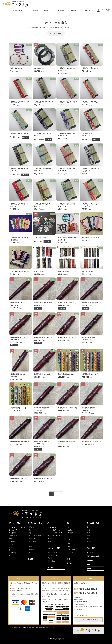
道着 (89, 530)
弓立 (30, 552)
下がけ (50, 558)
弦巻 (69, 540)
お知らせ (36, 10)
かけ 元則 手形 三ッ (54, 552)
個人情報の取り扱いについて (48, 627)
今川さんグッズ (14, 541)
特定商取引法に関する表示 (30, 627)
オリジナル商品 (14, 523)
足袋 (89, 533)
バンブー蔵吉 (32, 541)
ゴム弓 (31, 547)
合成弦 (70, 530)
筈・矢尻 (51, 568)
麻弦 (69, 527)
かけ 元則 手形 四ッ (54, 555)
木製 (69, 544)
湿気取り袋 (12, 553)
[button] (103, 10)
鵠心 (30, 533)
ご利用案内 (73, 10)
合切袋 (11, 539)
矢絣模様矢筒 (13, 536)
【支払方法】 (29, 594)
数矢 (49, 541)
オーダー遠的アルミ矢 (55, 530)
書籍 (88, 565)
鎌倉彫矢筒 (12, 533)
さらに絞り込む (56, 33)
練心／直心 (32, 527)
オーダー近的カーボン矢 (55, 533)
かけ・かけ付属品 (54, 548)
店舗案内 (61, 10)
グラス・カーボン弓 (35, 523)
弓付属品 (31, 549)
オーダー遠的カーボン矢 (55, 536)
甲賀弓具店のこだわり (20, 10)
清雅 (30, 530)
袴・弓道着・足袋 (93, 523)
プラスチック (72, 550)
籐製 (69, 547)
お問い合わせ (89, 10)
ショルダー (91, 552)
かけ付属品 (51, 561)
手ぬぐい (12, 556)
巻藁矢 (50, 539)
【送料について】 (63, 599)
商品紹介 (47, 10)
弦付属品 (70, 533)
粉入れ (11, 547)
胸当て (89, 541)
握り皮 (11, 544)
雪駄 (89, 536)
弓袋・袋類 (91, 548)
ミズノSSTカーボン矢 (55, 527)
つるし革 (70, 552)
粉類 (69, 559)
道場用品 (90, 560)
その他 (89, 569)
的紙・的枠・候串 (93, 556)
